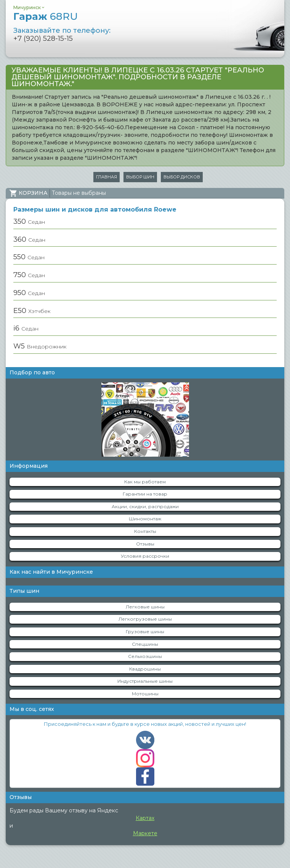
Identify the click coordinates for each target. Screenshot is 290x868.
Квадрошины (145, 669)
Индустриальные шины (145, 681)
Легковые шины (145, 607)
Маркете (145, 833)
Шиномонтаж (145, 519)
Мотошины (145, 694)
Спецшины (145, 644)
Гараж (46, 16)
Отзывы (145, 544)
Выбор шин (140, 177)
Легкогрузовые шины (145, 619)
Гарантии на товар (145, 494)
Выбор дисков (182, 177)
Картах (145, 818)
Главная (107, 177)
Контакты (145, 531)
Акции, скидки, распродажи (145, 506)
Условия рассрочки (145, 556)
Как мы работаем (145, 482)
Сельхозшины (145, 656)
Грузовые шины (145, 631)
